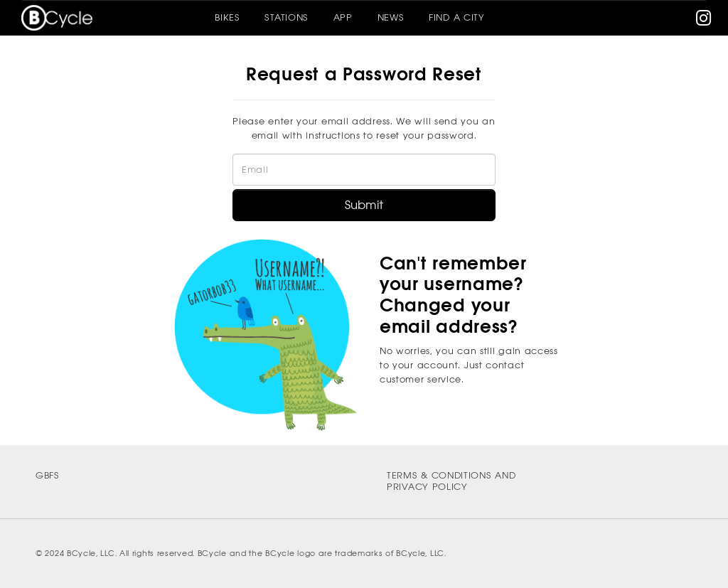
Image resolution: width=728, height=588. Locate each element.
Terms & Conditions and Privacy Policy (451, 481)
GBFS (48, 475)
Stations (287, 17)
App (343, 17)
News (391, 17)
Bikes (227, 17)
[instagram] (704, 21)
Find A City (457, 17)
